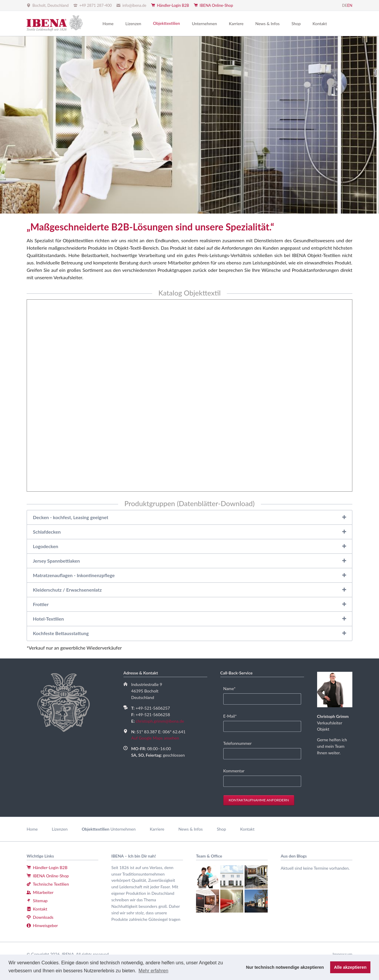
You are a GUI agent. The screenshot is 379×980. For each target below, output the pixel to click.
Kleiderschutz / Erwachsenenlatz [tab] (67, 590)
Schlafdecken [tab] (47, 532)
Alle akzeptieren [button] (350, 967)
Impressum (342, 954)
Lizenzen (60, 829)
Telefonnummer (237, 743)
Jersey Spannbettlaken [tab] (56, 561)
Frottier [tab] (41, 604)
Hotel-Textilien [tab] (48, 619)
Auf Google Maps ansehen (155, 738)
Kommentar (234, 771)
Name (232, 688)
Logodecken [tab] (46, 546)
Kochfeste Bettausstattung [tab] (61, 633)
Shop (221, 829)
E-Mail (232, 716)
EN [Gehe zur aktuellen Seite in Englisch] (350, 5)
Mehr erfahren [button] (154, 971)
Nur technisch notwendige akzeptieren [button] (285, 967)
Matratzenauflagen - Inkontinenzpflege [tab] (74, 575)
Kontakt (247, 829)
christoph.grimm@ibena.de (160, 721)
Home (32, 829)
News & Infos (191, 829)
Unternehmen (123, 829)
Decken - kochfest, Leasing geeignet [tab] (71, 517)
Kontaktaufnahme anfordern (259, 800)
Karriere (157, 829)
